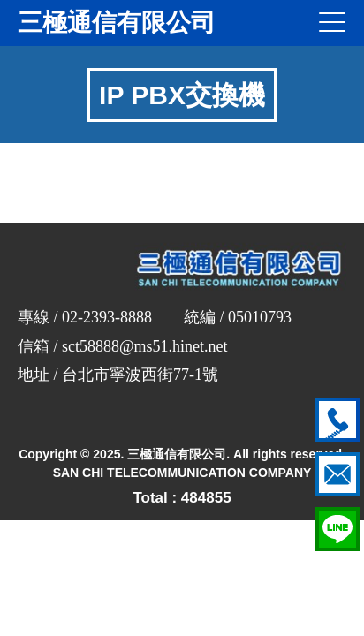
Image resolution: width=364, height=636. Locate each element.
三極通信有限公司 (117, 23)
